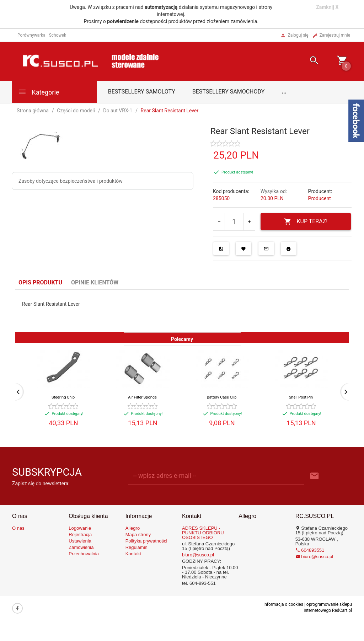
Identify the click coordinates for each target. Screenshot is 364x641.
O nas (18, 528)
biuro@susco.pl (198, 555)
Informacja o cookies (283, 604)
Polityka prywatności (146, 541)
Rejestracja (80, 535)
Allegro (133, 528)
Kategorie (38, 92)
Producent (320, 198)
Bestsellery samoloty (142, 92)
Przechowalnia (84, 554)
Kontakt (133, 554)
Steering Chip (63, 397)
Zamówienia (81, 547)
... (284, 92)
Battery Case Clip (222, 397)
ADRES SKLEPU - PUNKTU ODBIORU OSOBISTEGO (203, 533)
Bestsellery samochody (229, 92)
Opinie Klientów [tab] (95, 282)
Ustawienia (80, 541)
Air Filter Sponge (142, 397)
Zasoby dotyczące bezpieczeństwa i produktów (71, 181)
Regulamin (136, 547)
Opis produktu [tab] (40, 282)
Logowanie (80, 528)
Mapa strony (138, 535)
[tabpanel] (182, 311)
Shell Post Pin (301, 397)
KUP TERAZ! (306, 222)
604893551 (310, 550)
